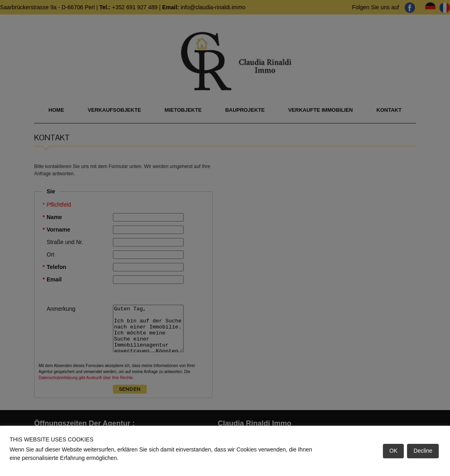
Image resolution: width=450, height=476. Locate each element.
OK (393, 451)
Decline (423, 451)
